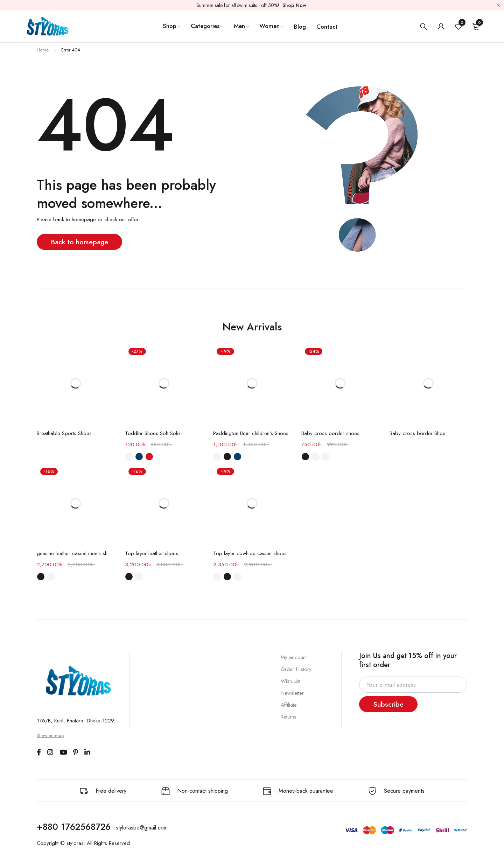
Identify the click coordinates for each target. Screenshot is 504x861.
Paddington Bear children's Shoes (251, 433)
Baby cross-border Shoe (418, 433)
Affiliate (289, 705)
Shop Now (294, 5)
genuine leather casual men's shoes (76, 553)
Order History (296, 669)
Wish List (290, 681)
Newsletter (292, 693)
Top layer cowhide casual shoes (250, 553)
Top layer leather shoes (152, 553)
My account (294, 657)
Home (43, 50)
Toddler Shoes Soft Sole (152, 433)
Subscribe (389, 704)
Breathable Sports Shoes (64, 433)
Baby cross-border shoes (330, 433)
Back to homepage (80, 242)
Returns (289, 717)
